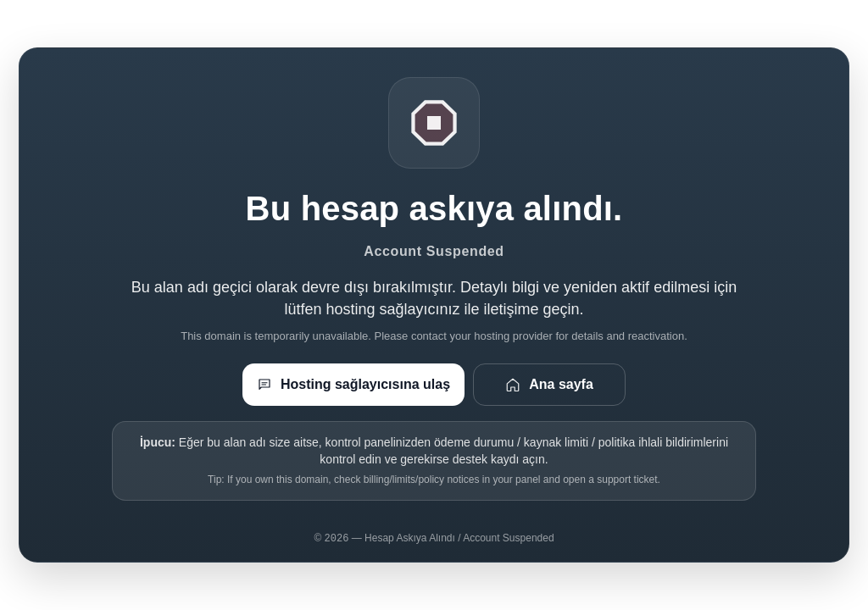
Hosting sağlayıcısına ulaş (353, 385)
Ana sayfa (549, 385)
